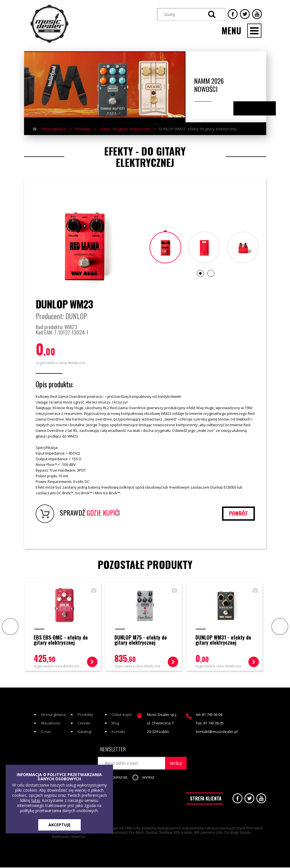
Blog (115, 724)
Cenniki (84, 724)
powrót (238, 514)
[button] (119, 779)
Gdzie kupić (122, 716)
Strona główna (53, 127)
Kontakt (118, 733)
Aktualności (51, 724)
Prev (9, 627)
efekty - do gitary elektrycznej (125, 127)
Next (260, 107)
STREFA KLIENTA (206, 800)
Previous (249, 107)
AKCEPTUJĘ (59, 825)
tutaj (36, 800)
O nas (46, 733)
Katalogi (85, 733)
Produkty (83, 127)
